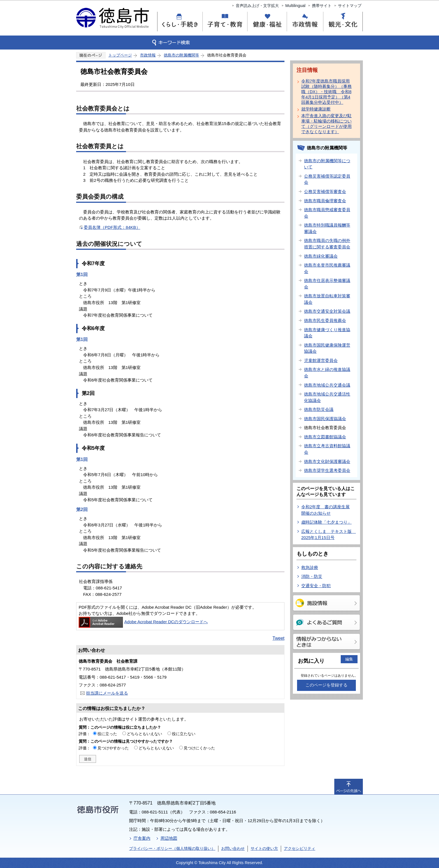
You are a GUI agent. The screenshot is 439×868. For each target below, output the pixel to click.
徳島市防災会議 (319, 409)
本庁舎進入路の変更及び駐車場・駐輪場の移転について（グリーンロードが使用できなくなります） (326, 124)
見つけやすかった (113, 748)
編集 (349, 659)
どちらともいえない (144, 734)
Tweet (278, 638)
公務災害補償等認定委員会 (327, 179)
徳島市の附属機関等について (327, 164)
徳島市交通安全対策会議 (327, 311)
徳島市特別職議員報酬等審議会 (327, 228)
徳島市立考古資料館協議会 (327, 449)
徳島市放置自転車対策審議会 (327, 299)
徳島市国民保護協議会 (325, 419)
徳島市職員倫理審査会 (325, 201)
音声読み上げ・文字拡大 (257, 6)
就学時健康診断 (316, 109)
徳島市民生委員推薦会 (325, 320)
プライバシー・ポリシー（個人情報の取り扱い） (172, 848)
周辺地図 (169, 838)
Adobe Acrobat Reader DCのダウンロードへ (143, 622)
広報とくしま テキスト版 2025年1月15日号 (329, 535)
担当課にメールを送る (107, 693)
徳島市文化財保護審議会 (327, 461)
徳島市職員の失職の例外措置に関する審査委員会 (327, 244)
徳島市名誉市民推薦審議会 (327, 268)
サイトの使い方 (264, 848)
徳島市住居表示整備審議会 (327, 284)
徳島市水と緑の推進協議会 (327, 373)
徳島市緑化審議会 (321, 256)
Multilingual (295, 6)
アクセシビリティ (300, 848)
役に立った (107, 734)
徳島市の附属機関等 (181, 55)
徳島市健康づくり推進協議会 (327, 333)
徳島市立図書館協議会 (325, 437)
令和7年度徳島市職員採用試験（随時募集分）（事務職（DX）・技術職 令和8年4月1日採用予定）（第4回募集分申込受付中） (326, 92)
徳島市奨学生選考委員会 (327, 470)
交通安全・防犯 (316, 586)
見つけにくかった (199, 748)
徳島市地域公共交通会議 (327, 385)
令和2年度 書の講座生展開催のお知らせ (325, 510)
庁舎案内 (142, 838)
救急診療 (310, 567)
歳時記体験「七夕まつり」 (326, 522)
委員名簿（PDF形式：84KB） (112, 227)
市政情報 (148, 55)
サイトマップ (350, 6)
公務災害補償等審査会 (325, 191)
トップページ (120, 55)
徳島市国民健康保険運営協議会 (327, 348)
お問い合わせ (233, 848)
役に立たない (184, 734)
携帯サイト (322, 6)
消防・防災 (312, 576)
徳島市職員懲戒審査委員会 (327, 213)
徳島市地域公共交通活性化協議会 (327, 397)
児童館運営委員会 (321, 360)
